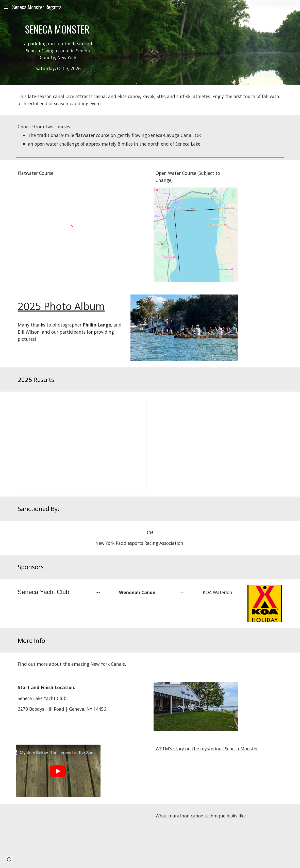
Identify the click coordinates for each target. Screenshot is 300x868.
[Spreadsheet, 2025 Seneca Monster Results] (81, 444)
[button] (6, 7)
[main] (58, 50)
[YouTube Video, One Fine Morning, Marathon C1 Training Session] (58, 836)
